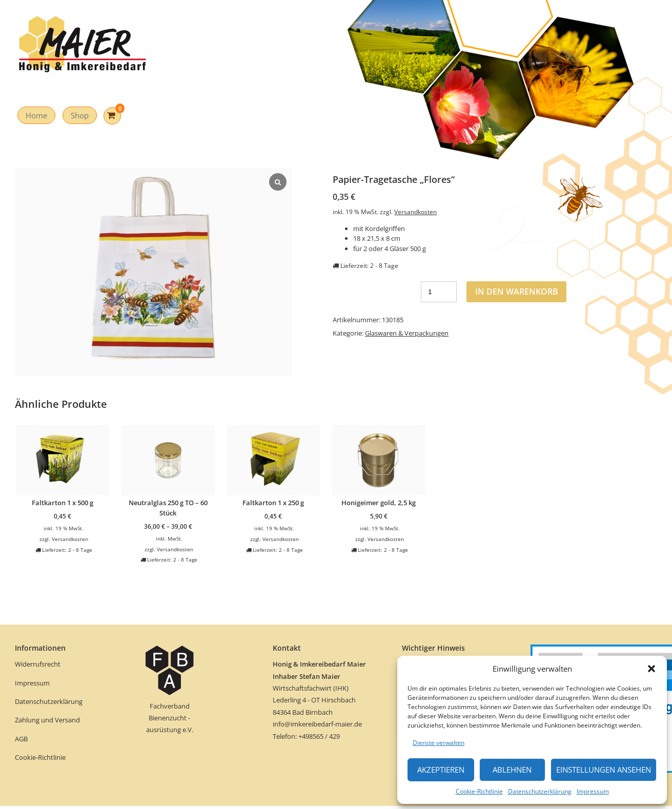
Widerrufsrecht (38, 664)
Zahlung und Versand (47, 720)
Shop (80, 115)
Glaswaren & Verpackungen (407, 333)
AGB (21, 739)
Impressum (593, 791)
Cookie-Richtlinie (479, 791)
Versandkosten (415, 212)
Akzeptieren (441, 770)
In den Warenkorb (517, 292)
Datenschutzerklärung (540, 791)
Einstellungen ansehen (604, 770)
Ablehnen (512, 770)
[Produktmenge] (439, 292)
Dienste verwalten (439, 743)
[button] (651, 669)
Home (36, 115)
